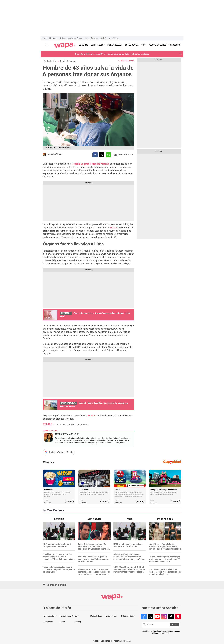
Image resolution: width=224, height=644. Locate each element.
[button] (180, 54)
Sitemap (78, 622)
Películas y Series (128, 616)
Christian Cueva (75, 38)
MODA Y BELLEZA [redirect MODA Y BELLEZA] (115, 45)
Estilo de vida (50, 61)
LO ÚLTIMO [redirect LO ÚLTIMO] (84, 45)
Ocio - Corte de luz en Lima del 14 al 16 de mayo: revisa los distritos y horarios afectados (112, 54)
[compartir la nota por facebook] (95, 155)
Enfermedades (83, 425)
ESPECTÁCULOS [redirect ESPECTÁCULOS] (98, 45)
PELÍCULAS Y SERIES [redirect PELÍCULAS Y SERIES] (157, 45)
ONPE (103, 38)
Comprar (69, 501)
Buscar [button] (174, 625)
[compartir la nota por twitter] (102, 155)
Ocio (77, 616)
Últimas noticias (50, 616)
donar (58, 425)
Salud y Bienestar (68, 61)
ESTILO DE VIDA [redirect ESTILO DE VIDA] (132, 45)
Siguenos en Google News (123, 155)
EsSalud (114, 228)
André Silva (113, 38)
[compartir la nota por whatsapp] (108, 155)
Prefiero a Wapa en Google (61, 452)
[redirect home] (65, 46)
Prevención (68, 425)
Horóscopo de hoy (57, 38)
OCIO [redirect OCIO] (143, 45)
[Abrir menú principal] (47, 45)
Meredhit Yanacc (55, 154)
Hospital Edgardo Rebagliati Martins (90, 164)
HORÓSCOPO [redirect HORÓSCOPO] (174, 45)
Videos (62, 622)
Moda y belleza (96, 616)
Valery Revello (91, 38)
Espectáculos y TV (66, 616)
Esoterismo (48, 622)
